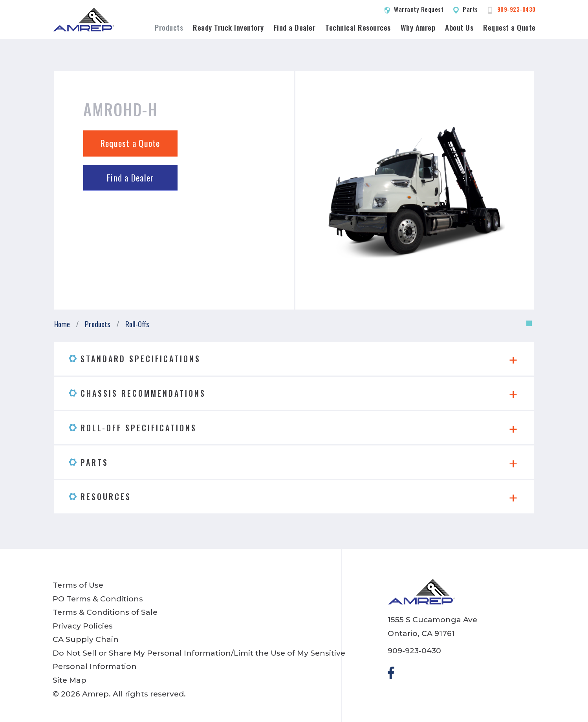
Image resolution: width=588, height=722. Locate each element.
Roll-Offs (137, 324)
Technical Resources (358, 27)
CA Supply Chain (86, 639)
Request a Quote (509, 27)
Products (169, 27)
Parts (470, 9)
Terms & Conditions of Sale (105, 612)
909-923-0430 (517, 9)
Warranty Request (419, 9)
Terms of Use (78, 585)
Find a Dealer (295, 27)
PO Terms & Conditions (98, 599)
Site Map (70, 680)
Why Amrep (418, 27)
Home (62, 324)
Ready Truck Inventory (228, 27)
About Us (459, 27)
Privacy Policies (83, 626)
